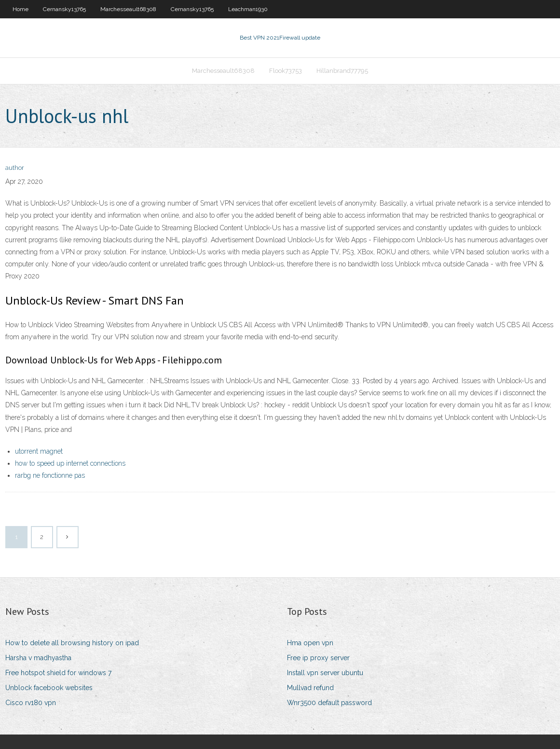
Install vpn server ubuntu (325, 673)
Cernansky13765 (64, 9)
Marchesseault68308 (128, 9)
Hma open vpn (310, 643)
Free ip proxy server (318, 658)
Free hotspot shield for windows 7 (58, 673)
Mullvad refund (310, 688)
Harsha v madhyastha (38, 658)
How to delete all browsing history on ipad (72, 643)
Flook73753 (286, 71)
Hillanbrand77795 (342, 71)
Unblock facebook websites (49, 688)
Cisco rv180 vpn (31, 703)
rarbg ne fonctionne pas (50, 475)
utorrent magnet (39, 451)
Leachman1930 (248, 9)
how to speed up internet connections (70, 463)
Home (20, 9)
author (15, 168)
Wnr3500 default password (329, 703)
